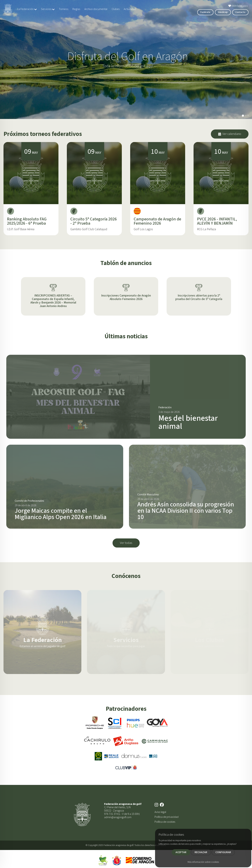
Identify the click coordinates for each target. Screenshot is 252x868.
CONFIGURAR (223, 852)
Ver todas (126, 543)
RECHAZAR (201, 852)
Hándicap (223, 12)
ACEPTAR (181, 852)
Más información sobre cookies (203, 862)
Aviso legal (160, 812)
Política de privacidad (167, 817)
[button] (243, 116)
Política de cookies (165, 822)
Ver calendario (230, 134)
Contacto (240, 12)
